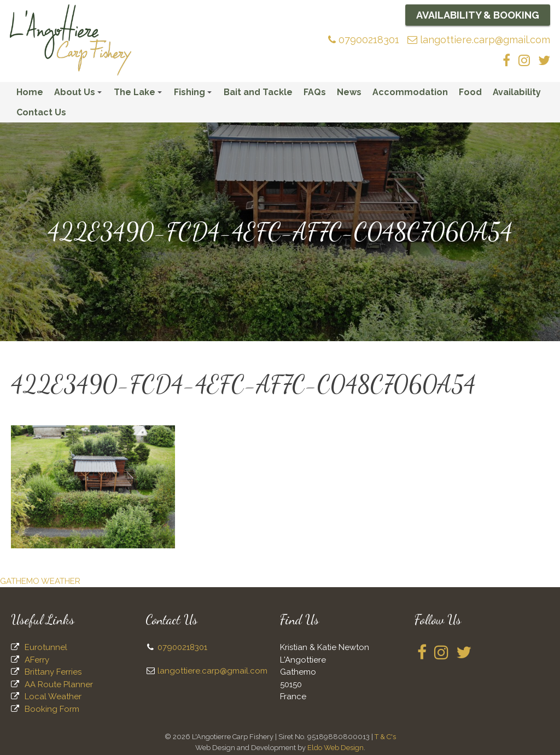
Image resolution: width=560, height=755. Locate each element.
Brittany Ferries (53, 672)
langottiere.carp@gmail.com (479, 40)
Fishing (194, 95)
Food (470, 92)
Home (30, 92)
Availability (517, 92)
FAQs (315, 92)
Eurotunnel (46, 647)
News (349, 92)
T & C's (385, 737)
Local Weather (53, 697)
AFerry (37, 660)
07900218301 (364, 40)
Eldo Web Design (336, 748)
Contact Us (41, 112)
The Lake (139, 95)
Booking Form (52, 709)
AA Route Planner (59, 684)
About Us (80, 95)
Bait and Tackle (258, 92)
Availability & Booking (478, 15)
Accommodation (410, 92)
